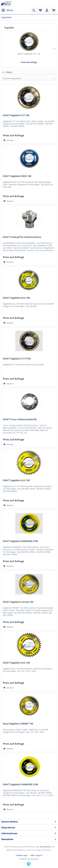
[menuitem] (7, 10)
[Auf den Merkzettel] (8, 140)
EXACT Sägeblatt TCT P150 (17, 359)
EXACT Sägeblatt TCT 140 (29, 54)
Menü (7, 10)
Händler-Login (22, 855)
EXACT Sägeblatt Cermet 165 (18, 602)
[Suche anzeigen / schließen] (34, 10)
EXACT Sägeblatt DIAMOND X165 (20, 541)
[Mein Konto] (47, 10)
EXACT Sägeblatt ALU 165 (16, 480)
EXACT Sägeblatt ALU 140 (16, 663)
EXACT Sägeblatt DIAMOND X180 (20, 785)
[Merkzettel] (40, 10)
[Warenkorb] (54, 10)
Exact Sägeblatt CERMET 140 (18, 724)
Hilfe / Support (36, 855)
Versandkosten (45, 847)
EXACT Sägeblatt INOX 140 (17, 176)
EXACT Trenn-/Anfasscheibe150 (20, 419)
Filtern (8, 72)
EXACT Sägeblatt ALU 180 (16, 298)
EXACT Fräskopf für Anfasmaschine (22, 237)
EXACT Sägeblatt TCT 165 (16, 115)
